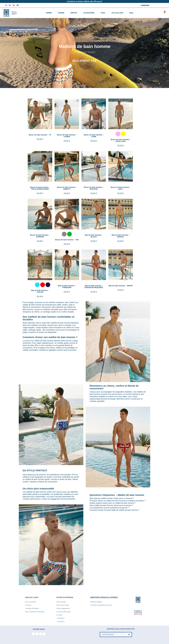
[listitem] (118, 134)
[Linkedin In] (44, 634)
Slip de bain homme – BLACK (94, 236)
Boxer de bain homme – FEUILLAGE (121, 140)
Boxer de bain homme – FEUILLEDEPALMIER (40, 188)
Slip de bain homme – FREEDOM (67, 287)
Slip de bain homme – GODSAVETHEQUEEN (94, 287)
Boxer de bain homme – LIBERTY (67, 188)
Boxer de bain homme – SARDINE (40, 236)
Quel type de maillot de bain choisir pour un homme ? (112, 498)
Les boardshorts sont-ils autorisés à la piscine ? (109, 508)
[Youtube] (40, 634)
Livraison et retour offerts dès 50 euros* (85, 1)
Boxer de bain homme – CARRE (67, 136)
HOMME (61, 13)
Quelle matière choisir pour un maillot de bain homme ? (113, 503)
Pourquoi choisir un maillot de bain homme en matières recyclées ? (117, 501)
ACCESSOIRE (89, 13)
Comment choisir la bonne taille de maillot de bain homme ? (114, 510)
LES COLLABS (117, 13)
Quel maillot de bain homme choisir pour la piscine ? (111, 505)
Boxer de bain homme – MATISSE (94, 188)
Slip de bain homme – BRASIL (121, 236)
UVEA (103, 13)
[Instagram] (37, 634)
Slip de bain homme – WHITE (121, 286)
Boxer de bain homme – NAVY (121, 188)
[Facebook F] (33, 634)
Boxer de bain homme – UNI (67, 240)
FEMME (49, 13)
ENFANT (74, 13)
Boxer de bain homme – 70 (40, 135)
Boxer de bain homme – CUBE (94, 136)
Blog (131, 13)
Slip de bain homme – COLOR (40, 291)
